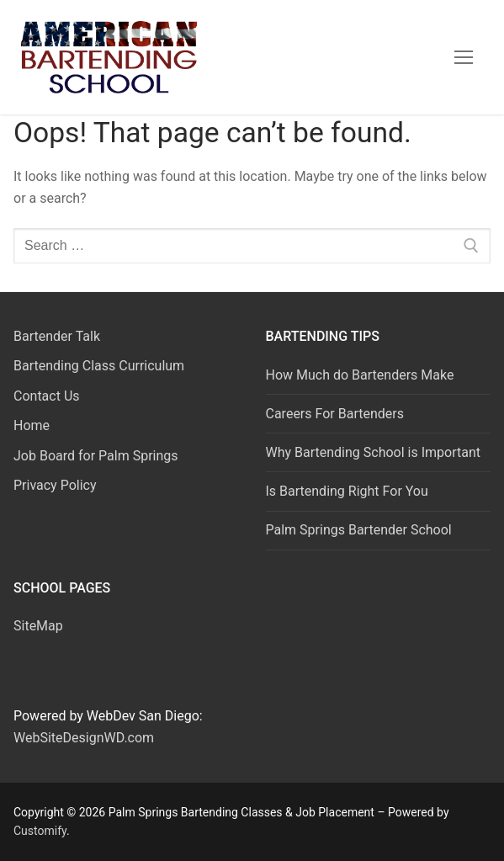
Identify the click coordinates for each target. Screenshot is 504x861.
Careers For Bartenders (335, 414)
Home (32, 425)
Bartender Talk (57, 336)
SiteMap (38, 626)
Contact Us (47, 396)
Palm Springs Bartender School (359, 530)
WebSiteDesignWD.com (84, 738)
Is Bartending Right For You (347, 491)
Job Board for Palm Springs (96, 456)
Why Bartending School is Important (374, 452)
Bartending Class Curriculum (99, 366)
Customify (40, 831)
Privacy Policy (55, 485)
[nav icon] (464, 57)
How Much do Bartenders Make (360, 375)
